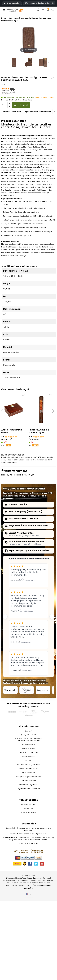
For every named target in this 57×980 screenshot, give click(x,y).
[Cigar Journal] (27, 690)
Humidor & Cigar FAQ (28, 785)
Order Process (28, 749)
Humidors (40, 460)
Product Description (12, 112)
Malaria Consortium (28, 878)
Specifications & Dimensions (38, 112)
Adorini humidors (9, 463)
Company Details (29, 781)
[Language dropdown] (28, 895)
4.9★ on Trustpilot (12, 3)
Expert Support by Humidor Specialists (29, 551)
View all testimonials (28, 844)
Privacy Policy (28, 757)
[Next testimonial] (52, 617)
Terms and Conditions (28, 753)
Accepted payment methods (29, 777)
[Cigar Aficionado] (10, 690)
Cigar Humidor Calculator (28, 789)
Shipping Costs (28, 745)
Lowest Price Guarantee (21, 533)
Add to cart (21, 105)
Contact (28, 731)
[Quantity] (4, 105)
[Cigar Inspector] (43, 690)
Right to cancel (28, 773)
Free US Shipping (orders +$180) (26, 512)
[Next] (54, 112)
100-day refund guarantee (28, 765)
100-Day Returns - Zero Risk (23, 519)
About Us (29, 761)
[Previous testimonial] (5, 617)
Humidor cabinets (24, 460)
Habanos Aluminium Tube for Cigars (39, 431)
